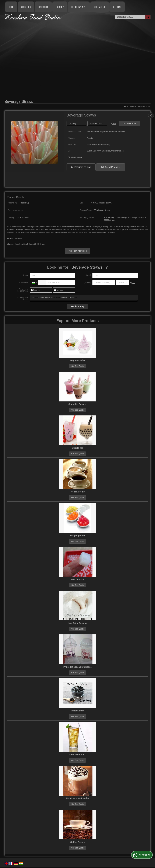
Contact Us (100, 7)
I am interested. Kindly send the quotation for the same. (84, 298)
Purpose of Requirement (23, 290)
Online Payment (79, 7)
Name (26, 275)
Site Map (117, 7)
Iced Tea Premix (77, 754)
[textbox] (97, 124)
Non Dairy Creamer (77, 623)
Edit (113, 124)
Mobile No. (24, 283)
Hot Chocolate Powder (78, 798)
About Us (26, 7)
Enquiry (60, 7)
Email (89, 275)
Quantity (87, 283)
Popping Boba (78, 536)
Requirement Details (23, 298)
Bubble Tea (77, 448)
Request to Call (81, 167)
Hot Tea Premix (78, 492)
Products (43, 7)
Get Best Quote (77, 366)
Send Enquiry (111, 167)
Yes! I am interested (77, 251)
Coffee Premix (77, 842)
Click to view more (75, 157)
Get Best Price (130, 124)
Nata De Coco (78, 579)
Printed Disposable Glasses (78, 667)
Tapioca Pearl (77, 711)
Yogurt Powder (77, 360)
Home (11, 7)
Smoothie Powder (78, 404)
